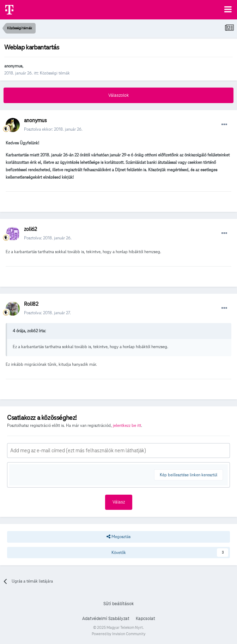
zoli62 (31, 229)
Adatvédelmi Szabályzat (106, 619)
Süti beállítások (119, 604)
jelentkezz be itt (127, 425)
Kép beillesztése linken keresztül (189, 475)
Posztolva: (48, 238)
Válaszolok (119, 95)
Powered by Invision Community (119, 634)
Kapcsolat (145, 619)
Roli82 (31, 304)
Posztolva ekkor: (53, 129)
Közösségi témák (55, 73)
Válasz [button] (119, 502)
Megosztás (119, 537)
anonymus (13, 66)
